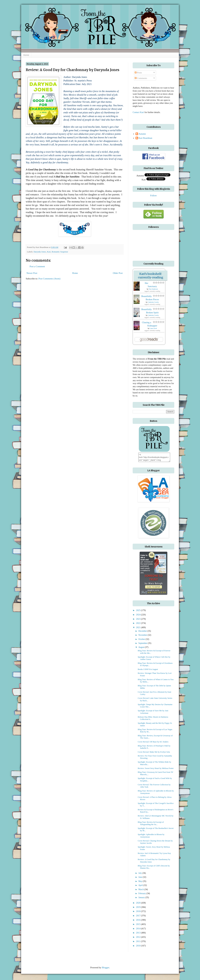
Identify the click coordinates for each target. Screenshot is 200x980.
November (143, 635)
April (141, 885)
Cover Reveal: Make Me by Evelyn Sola (154, 752)
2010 (139, 946)
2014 (139, 929)
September (143, 643)
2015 (139, 924)
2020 (139, 903)
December (143, 631)
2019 (139, 907)
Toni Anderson (153, 289)
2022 (139, 623)
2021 (139, 627)
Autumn (142, 134)
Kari (49, 252)
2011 (139, 941)
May (141, 881)
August (142, 647)
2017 (139, 916)
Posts (138, 73)
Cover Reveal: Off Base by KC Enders (153, 742)
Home (26, 55)
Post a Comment (37, 266)
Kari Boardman (145, 138)
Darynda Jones (40, 252)
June (141, 877)
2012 (139, 937)
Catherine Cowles (153, 302)
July (140, 873)
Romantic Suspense (60, 252)
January (142, 897)
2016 (139, 920)
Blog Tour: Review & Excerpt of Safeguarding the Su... (151, 823)
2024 (139, 615)
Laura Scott (153, 328)
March (141, 889)
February (142, 893)
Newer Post (32, 273)
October (142, 639)
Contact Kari (138, 112)
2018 (139, 911)
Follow (154, 196)
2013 (139, 933)
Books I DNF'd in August (148, 669)
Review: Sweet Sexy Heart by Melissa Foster (156, 768)
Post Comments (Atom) (50, 279)
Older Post (118, 273)
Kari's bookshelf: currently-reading (151, 276)
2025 (139, 610)
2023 (139, 619)
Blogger (106, 968)
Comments (141, 78)
